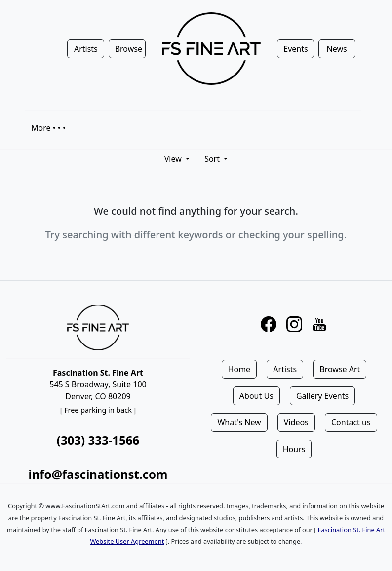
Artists (285, 369)
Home (239, 369)
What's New (239, 422)
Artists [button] (86, 49)
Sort (213, 159)
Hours (294, 449)
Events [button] (295, 49)
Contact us (351, 422)
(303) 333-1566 (98, 440)
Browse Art (340, 369)
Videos (296, 422)
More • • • (48, 128)
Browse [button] (129, 49)
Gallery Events (322, 396)
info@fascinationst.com (98, 474)
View (174, 159)
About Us (256, 396)
